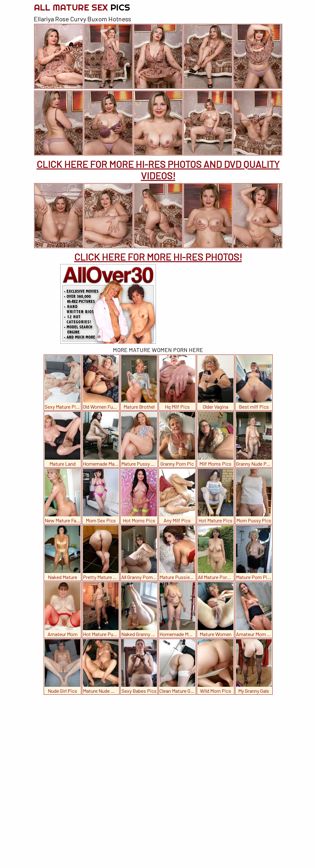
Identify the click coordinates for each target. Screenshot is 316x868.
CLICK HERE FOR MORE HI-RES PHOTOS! (158, 257)
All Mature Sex (82, 7)
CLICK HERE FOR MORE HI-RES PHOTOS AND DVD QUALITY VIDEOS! (158, 170)
